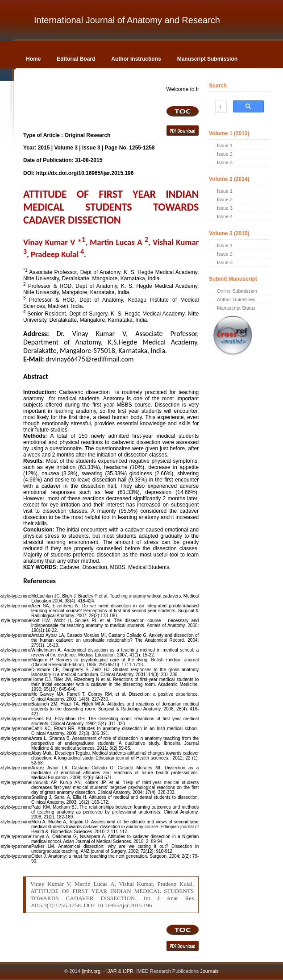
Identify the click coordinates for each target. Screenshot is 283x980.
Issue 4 (225, 216)
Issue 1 (225, 145)
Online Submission (237, 291)
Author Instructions (136, 59)
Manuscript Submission (207, 59)
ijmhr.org (91, 971)
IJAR (112, 971)
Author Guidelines (236, 299)
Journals (209, 971)
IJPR (128, 971)
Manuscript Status (236, 308)
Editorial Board (76, 59)
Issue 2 (225, 154)
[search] (220, 107)
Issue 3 (225, 162)
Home (33, 59)
